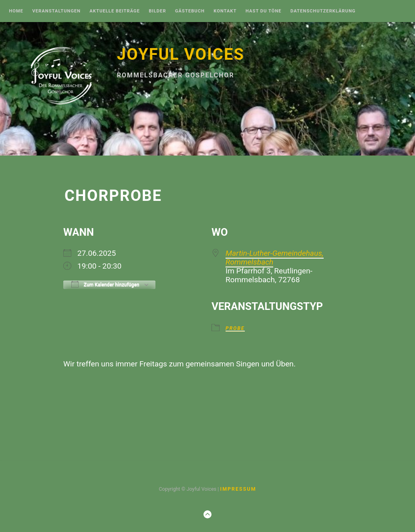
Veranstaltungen (56, 11)
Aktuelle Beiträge (115, 11)
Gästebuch (190, 11)
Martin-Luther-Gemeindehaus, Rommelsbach (275, 258)
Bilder (157, 11)
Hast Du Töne (264, 11)
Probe (235, 329)
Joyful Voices (181, 54)
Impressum (238, 489)
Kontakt (225, 11)
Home (16, 11)
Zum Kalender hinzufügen (105, 284)
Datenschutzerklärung (323, 11)
